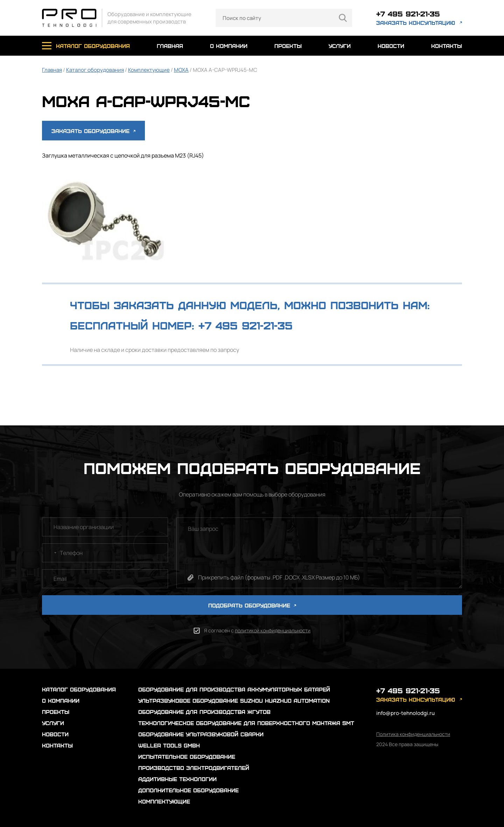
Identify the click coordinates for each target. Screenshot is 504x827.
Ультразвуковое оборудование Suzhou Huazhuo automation (234, 700)
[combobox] (50, 553)
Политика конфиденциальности (413, 734)
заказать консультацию (416, 23)
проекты (288, 46)
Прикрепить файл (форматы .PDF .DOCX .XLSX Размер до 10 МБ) (279, 577)
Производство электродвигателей (194, 768)
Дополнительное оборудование (188, 790)
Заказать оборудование (93, 131)
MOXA (181, 70)
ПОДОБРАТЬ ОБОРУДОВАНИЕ (252, 605)
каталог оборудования (93, 46)
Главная (52, 70)
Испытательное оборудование (187, 756)
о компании (229, 46)
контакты (447, 46)
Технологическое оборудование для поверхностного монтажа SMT (246, 723)
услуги (340, 46)
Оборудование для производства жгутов (204, 712)
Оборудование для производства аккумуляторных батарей (234, 689)
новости (391, 46)
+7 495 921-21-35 (408, 13)
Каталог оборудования (95, 70)
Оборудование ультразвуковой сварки (201, 734)
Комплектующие (149, 70)
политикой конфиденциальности (273, 630)
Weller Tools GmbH (169, 745)
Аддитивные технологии (177, 779)
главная (170, 46)
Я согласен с (257, 630)
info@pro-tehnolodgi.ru (405, 713)
